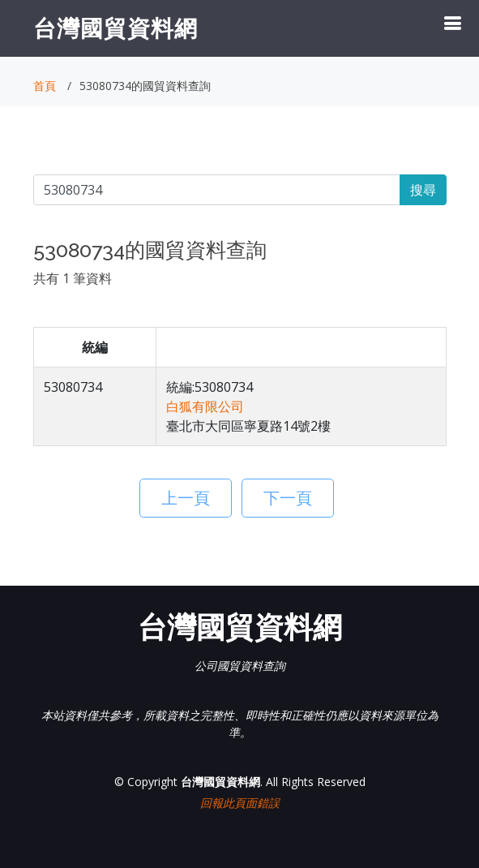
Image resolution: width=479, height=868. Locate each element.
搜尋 (423, 190)
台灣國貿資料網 (115, 28)
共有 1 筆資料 (73, 278)
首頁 (45, 86)
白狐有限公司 (205, 406)
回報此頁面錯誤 (240, 803)
